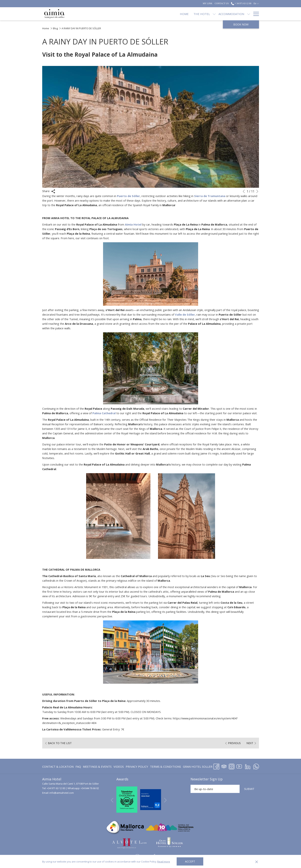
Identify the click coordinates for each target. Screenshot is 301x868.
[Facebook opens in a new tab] (216, 766)
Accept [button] (190, 861)
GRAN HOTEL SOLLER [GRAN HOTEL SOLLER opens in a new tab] (198, 767)
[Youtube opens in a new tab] (239, 766)
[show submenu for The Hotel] (158, 14)
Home (46, 28)
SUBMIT (249, 789)
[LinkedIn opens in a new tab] (248, 766)
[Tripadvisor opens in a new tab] (224, 766)
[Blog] (244, 14)
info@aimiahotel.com (62, 793)
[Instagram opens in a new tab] (232, 766)
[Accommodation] (175, 14)
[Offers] (230, 14)
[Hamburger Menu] (255, 14)
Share (49, 191)
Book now (241, 24)
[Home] (127, 14)
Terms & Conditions (166, 767)
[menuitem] (58, 766)
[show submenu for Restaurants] (220, 14)
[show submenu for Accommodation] (192, 14)
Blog (55, 28)
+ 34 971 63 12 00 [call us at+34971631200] (241, 3)
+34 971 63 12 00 (56, 788)
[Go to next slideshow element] (257, 191)
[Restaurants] (206, 14)
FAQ (78, 767)
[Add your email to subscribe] (215, 789)
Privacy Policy (137, 767)
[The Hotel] (145, 14)
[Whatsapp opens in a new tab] (256, 766)
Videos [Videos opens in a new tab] (119, 767)
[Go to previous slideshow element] (244, 191)
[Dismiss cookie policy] (257, 862)
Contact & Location (58, 767)
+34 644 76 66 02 (90, 788)
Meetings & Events (97, 767)
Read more (164, 862)
